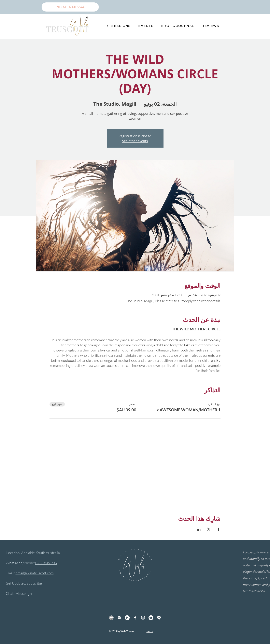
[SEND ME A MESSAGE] (70, 7)
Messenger (24, 593)
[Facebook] (135, 618)
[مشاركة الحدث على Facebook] (219, 529)
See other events (135, 141)
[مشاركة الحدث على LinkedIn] (199, 529)
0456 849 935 (46, 563)
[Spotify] (119, 618)
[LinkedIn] (127, 618)
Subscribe (34, 583)
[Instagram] (143, 618)
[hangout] (159, 618)
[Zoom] (111, 618)
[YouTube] (151, 618)
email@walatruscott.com (35, 573)
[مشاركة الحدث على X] (209, 529)
